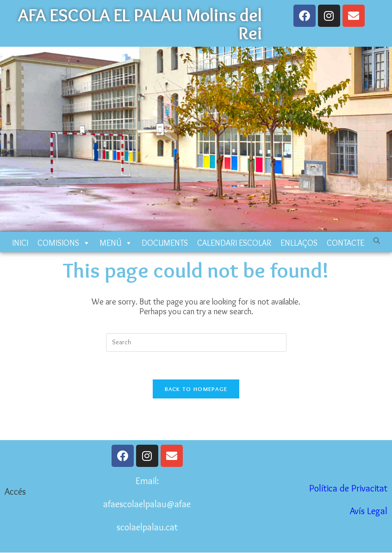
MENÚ (116, 243)
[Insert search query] (196, 342)
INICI (20, 243)
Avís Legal (369, 511)
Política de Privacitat (348, 488)
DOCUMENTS (165, 243)
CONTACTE (345, 243)
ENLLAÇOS (299, 243)
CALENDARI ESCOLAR (234, 243)
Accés (15, 491)
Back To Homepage (196, 389)
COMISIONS (64, 243)
